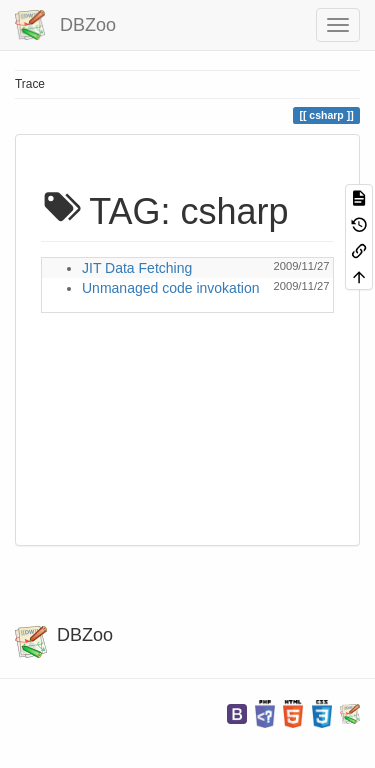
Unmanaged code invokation (170, 288)
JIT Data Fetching (137, 268)
